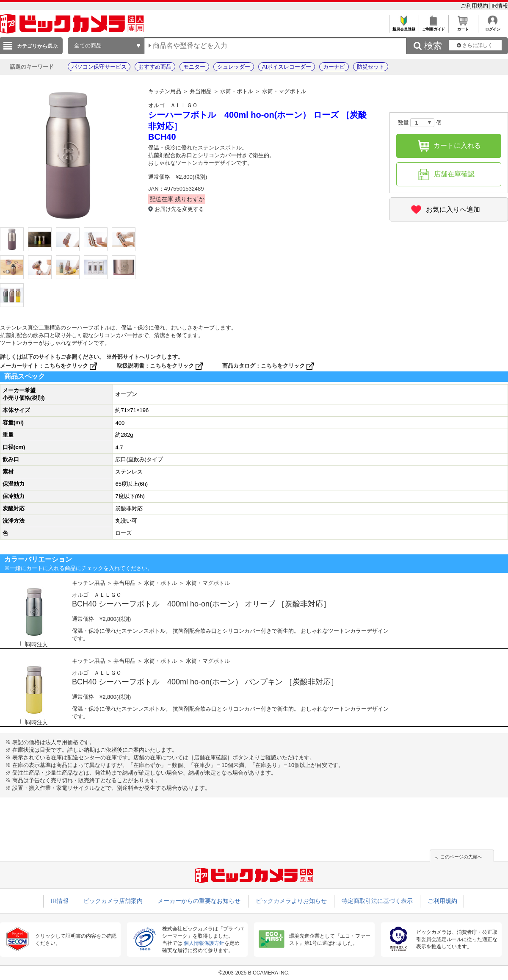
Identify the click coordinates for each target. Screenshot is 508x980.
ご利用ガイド (433, 27)
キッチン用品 (165, 91)
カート (463, 27)
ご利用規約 (475, 6)
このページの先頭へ (461, 857)
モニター (194, 67)
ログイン (493, 27)
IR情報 (500, 6)
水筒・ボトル (237, 91)
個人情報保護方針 (204, 943)
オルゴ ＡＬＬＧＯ (173, 105)
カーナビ (334, 67)
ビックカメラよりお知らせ (291, 901)
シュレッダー (234, 67)
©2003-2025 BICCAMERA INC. (254, 973)
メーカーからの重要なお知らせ (199, 901)
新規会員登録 (404, 27)
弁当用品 (201, 91)
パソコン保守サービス (99, 67)
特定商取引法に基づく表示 (377, 901)
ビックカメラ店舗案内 (113, 901)
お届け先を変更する (179, 209)
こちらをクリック (71, 366)
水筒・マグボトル (284, 91)
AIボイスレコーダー (287, 67)
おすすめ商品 (155, 67)
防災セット (371, 67)
